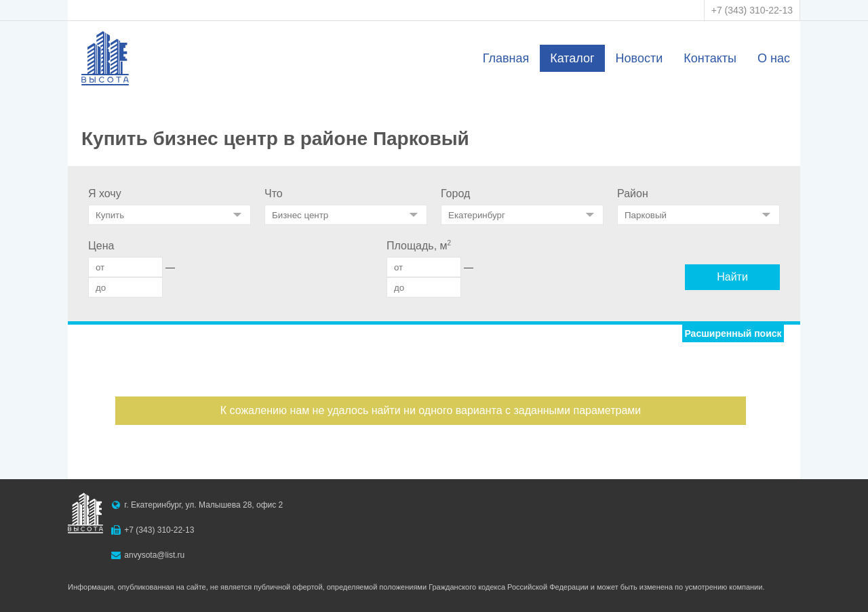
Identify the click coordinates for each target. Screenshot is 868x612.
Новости (639, 58)
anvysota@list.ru (154, 555)
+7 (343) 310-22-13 (752, 10)
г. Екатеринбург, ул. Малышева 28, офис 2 (203, 505)
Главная (506, 58)
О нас (774, 58)
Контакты (710, 58)
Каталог (572, 58)
